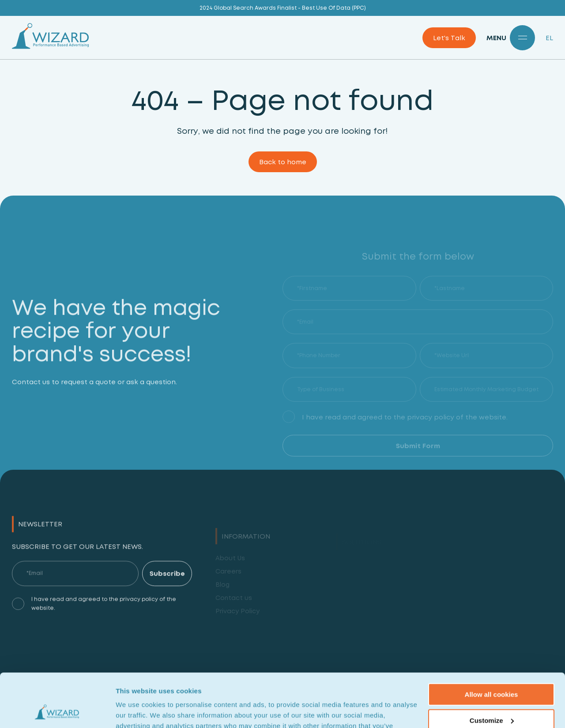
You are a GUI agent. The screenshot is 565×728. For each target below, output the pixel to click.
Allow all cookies (492, 644)
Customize (492, 670)
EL (549, 38)
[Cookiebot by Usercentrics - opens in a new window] (57, 711)
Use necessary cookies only (491, 696)
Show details (136, 711)
